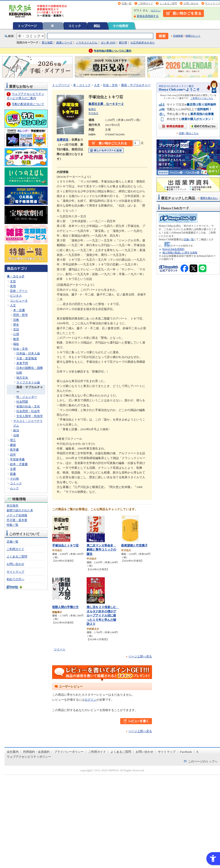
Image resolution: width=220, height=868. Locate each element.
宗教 (16, 320)
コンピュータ (19, 301)
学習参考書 (17, 459)
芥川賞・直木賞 (17, 520)
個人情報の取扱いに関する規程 (180, 252)
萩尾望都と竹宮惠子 (134, 545)
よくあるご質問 (168, 3)
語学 (13, 455)
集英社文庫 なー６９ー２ (106, 104)
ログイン (156, 11)
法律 (16, 435)
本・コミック (16, 276)
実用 (13, 286)
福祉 (16, 344)
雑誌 (97, 26)
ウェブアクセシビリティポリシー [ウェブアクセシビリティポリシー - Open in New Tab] (29, 757)
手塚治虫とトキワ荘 (65, 545)
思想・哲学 (21, 315)
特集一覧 (12, 525)
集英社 (92, 109)
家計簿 (123, 43)
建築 (13, 445)
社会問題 (22, 402)
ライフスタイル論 (28, 382)
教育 (16, 339)
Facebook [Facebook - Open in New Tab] (186, 752)
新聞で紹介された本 (20, 510)
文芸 (13, 281)
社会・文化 (21, 349)
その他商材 (120, 26)
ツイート (60, 649)
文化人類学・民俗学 (30, 416)
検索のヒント (193, 36)
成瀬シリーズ (64, 43)
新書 (13, 474)
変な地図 (47, 43)
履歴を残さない (209, 198)
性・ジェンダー (27, 397)
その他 (14, 479)
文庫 (13, 469)
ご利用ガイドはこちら (202, 98)
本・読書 (19, 310)
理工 (13, 440)
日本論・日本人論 (28, 353)
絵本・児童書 (19, 464)
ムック (14, 488)
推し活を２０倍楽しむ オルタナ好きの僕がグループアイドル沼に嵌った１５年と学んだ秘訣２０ (103, 615)
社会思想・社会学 (28, 411)
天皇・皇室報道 (27, 358)
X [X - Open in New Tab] (198, 752)
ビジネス (16, 296)
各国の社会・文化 (28, 406)
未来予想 (22, 363)
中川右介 (93, 113)
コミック (75, 26)
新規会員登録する (148, 16)
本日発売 (12, 506)
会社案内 (13, 752)
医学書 (14, 450)
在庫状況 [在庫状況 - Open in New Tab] (63, 140)
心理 (16, 334)
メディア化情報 (17, 515)
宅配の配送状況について (28, 104)
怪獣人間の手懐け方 (65, 607)
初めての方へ (15, 579)
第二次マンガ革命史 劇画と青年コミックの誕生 (101, 550)
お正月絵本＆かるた (143, 43)
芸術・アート (19, 291)
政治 (16, 430)
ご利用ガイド (146, 3)
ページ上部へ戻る (140, 656)
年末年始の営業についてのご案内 (113, 51)
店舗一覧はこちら (189, 133)
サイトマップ (213, 3)
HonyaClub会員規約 (173, 249)
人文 (13, 305)
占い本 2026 (108, 43)
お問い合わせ (191, 3)
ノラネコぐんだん (87, 43)
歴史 (16, 325)
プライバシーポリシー (69, 752)
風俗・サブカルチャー (136, 85)
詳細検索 (178, 36)
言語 (16, 329)
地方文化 (22, 378)
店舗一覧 (127, 3)
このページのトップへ (203, 761)
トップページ (27, 26)
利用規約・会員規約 (36, 752)
